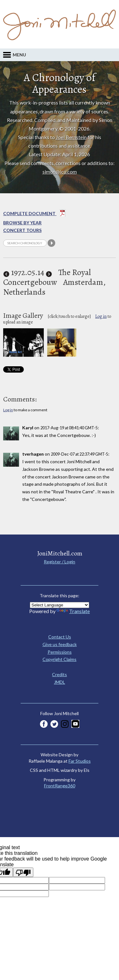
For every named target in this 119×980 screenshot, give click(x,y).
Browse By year (22, 223)
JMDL (60, 682)
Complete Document (34, 214)
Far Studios (80, 761)
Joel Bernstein (71, 137)
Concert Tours (22, 230)
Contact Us (60, 637)
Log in (101, 316)
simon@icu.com (60, 172)
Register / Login (60, 562)
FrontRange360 (60, 786)
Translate (73, 611)
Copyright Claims (60, 659)
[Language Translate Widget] (60, 605)
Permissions (60, 652)
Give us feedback (60, 644)
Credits (60, 674)
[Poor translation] (23, 872)
